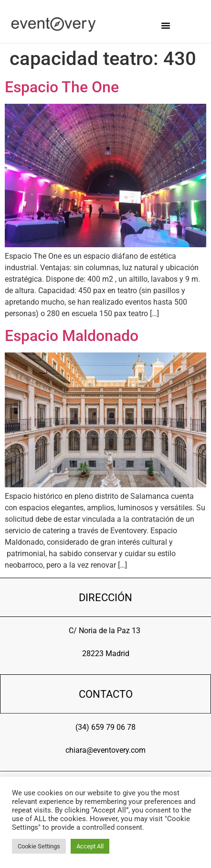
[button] (166, 25)
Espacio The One (62, 87)
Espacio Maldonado (72, 336)
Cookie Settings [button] (39, 846)
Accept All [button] (90, 846)
